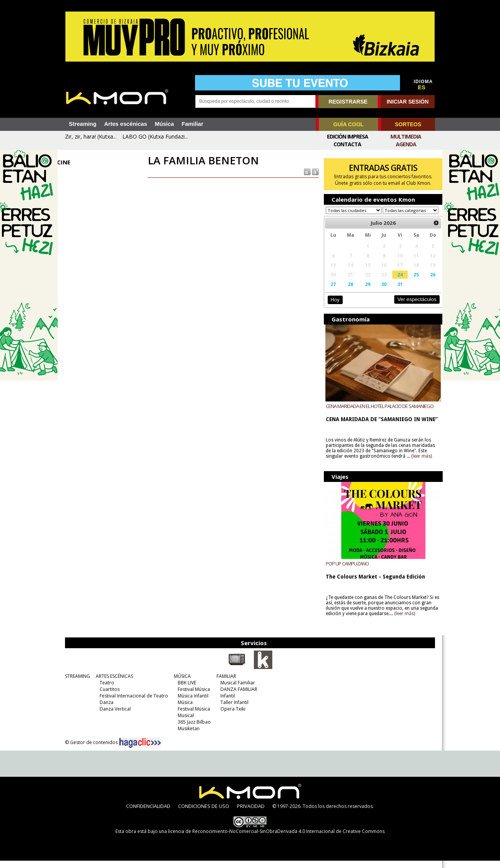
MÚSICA (180, 683)
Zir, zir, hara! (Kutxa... (91, 136)
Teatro (105, 690)
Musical (184, 723)
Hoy (332, 307)
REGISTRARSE (348, 102)
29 (364, 291)
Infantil (226, 703)
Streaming (83, 124)
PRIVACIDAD (251, 813)
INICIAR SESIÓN (407, 102)
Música (164, 124)
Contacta (347, 144)
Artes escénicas (126, 124)
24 (395, 282)
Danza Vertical (113, 716)
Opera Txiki (231, 716)
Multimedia (406, 136)
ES (422, 87)
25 (411, 282)
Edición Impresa (347, 136)
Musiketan (187, 736)
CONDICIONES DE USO (204, 813)
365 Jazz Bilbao (192, 729)
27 (331, 291)
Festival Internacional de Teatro (132, 703)
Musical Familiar (236, 690)
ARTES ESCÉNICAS (112, 683)
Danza (105, 710)
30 (380, 291)
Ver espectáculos (411, 307)
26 (427, 282)
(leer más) (419, 463)
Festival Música (192, 697)
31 (395, 291)
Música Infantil (191, 703)
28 (347, 291)
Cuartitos (108, 697)
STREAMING (76, 683)
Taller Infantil (232, 710)
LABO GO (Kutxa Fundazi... (155, 136)
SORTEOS (408, 124)
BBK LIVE (185, 690)
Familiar (192, 124)
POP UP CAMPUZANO (345, 571)
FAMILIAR (224, 683)
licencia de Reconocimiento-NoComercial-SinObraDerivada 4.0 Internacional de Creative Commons (276, 839)
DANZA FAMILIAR (237, 697)
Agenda (406, 144)
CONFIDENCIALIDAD (148, 813)
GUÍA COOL (349, 124)
